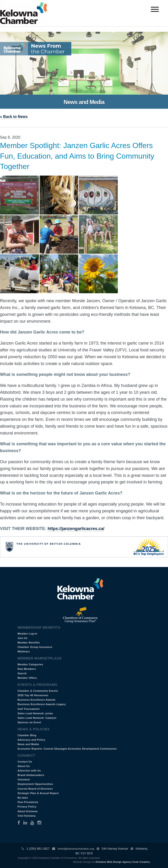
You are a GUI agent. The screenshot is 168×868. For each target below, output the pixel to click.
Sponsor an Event (29, 722)
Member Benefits (29, 643)
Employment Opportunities (35, 784)
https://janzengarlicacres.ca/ (76, 529)
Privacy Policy (27, 807)
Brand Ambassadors (31, 775)
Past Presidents (28, 802)
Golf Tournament (29, 709)
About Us (24, 766)
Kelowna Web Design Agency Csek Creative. (123, 862)
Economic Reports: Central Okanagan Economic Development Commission (67, 749)
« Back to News (14, 117)
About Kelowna (27, 811)
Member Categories (30, 664)
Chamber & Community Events (38, 691)
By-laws (23, 798)
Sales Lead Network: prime (35, 713)
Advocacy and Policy (31, 740)
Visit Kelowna (27, 816)
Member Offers (27, 678)
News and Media (28, 744)
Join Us (23, 638)
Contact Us (25, 762)
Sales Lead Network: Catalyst (37, 718)
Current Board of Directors (35, 789)
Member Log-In (27, 634)
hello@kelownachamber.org (76, 849)
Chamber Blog (27, 735)
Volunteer (24, 780)
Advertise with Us (29, 771)
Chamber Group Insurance (35, 647)
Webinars (24, 651)
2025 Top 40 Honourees (33, 695)
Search (22, 673)
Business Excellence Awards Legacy (42, 704)
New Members (27, 669)
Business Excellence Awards (36, 700)
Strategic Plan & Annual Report (38, 793)
